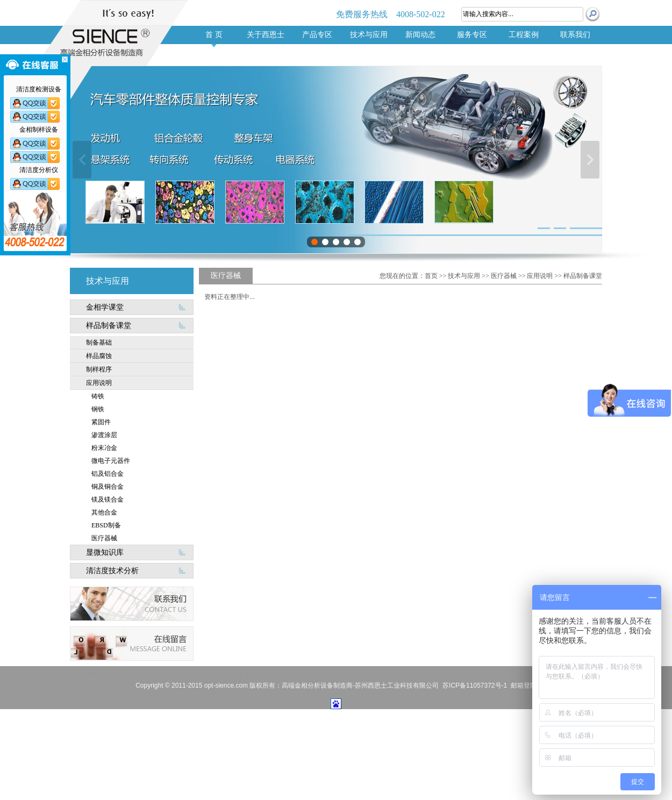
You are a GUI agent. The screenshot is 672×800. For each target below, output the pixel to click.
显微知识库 (105, 552)
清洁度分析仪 (139, 675)
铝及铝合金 (108, 474)
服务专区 (472, 35)
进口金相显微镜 (222, 675)
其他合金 (104, 512)
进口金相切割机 (179, 675)
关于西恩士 (266, 35)
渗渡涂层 (104, 435)
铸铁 (98, 396)
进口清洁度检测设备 (93, 675)
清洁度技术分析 (112, 571)
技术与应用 (369, 35)
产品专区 (317, 35)
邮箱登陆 (524, 685)
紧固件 (101, 422)
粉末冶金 (104, 448)
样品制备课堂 (109, 326)
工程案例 (524, 35)
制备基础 (99, 342)
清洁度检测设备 (265, 675)
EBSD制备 (106, 525)
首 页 (214, 35)
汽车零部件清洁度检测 (35, 675)
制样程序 (99, 369)
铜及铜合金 (108, 487)
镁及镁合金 (108, 499)
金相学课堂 (105, 307)
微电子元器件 (111, 461)
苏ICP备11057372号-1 (475, 685)
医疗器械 (104, 538)
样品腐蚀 (99, 356)
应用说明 (99, 383)
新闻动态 (420, 35)
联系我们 (575, 35)
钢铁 (98, 409)
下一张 (590, 160)
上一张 (82, 160)
